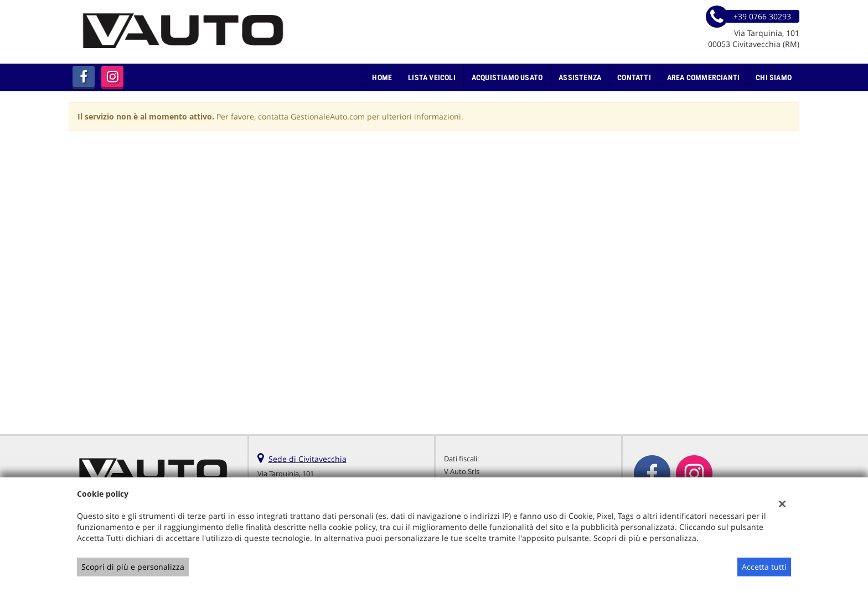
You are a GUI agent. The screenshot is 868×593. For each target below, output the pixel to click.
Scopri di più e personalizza (133, 567)
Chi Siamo (774, 77)
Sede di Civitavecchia (308, 459)
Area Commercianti (703, 77)
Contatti (634, 77)
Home (382, 77)
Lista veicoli (432, 77)
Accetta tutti (764, 567)
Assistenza (580, 77)
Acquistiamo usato (507, 77)
